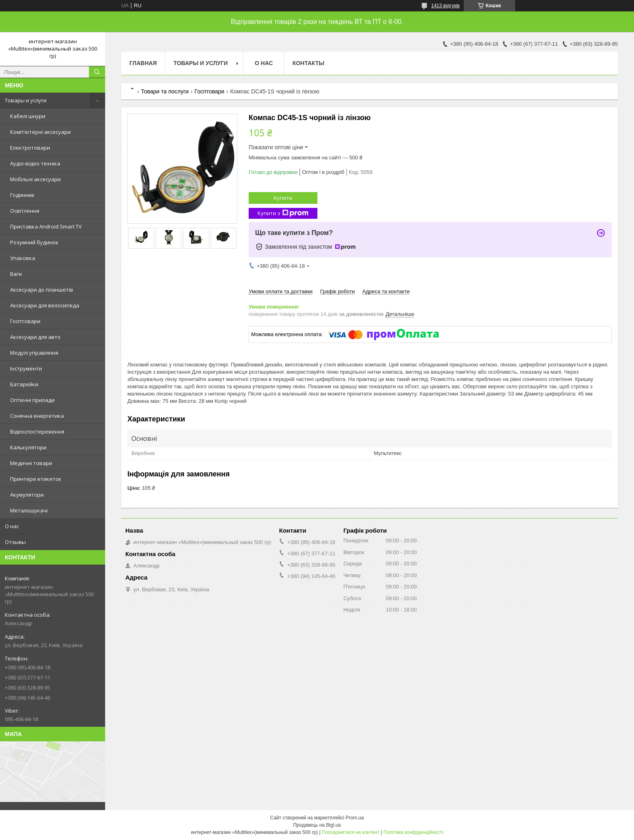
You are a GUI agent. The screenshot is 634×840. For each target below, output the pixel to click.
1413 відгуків (445, 6)
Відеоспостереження (37, 432)
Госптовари (25, 321)
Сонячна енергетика (37, 416)
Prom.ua (355, 818)
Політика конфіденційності (413, 832)
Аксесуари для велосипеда (45, 305)
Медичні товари (31, 463)
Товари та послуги (165, 91)
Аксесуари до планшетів (42, 290)
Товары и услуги (26, 100)
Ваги (16, 274)
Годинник (22, 195)
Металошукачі (29, 510)
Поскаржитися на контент (351, 832)
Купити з (283, 213)
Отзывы (15, 542)
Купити (283, 198)
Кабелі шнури (28, 116)
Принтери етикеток (36, 479)
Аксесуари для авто (35, 337)
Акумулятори (27, 495)
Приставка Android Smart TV (46, 226)
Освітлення (25, 211)
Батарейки (24, 384)
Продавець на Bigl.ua (317, 825)
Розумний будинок (34, 242)
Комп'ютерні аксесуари (40, 132)
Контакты (308, 63)
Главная (143, 63)
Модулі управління (34, 353)
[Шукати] (97, 72)
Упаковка (23, 258)
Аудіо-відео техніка (35, 163)
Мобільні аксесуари (35, 179)
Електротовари (30, 148)
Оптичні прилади (32, 400)
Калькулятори (28, 447)
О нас (12, 526)
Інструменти (26, 368)
